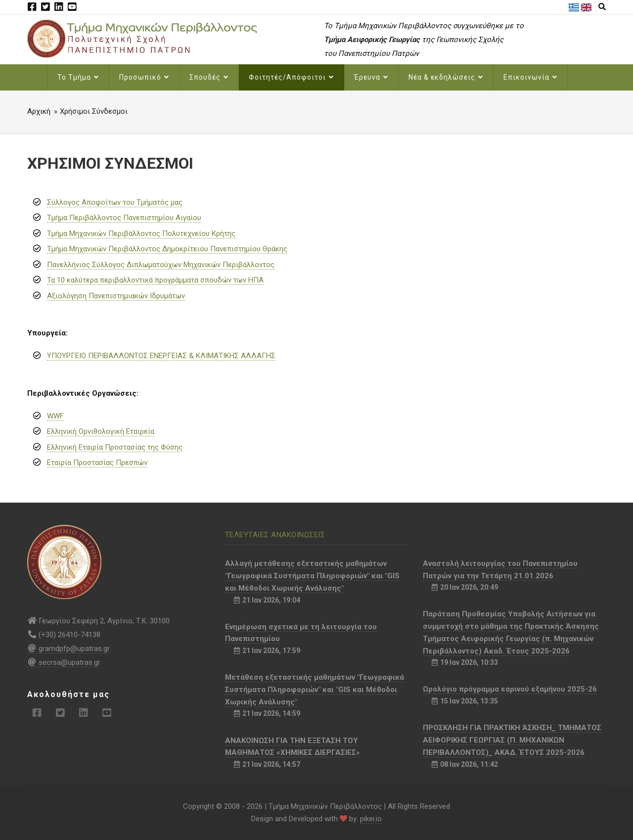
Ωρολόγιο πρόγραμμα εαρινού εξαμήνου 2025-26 (510, 689)
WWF (55, 416)
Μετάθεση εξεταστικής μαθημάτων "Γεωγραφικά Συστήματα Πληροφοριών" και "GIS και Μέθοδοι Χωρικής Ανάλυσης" (315, 690)
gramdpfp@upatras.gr (68, 649)
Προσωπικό (144, 77)
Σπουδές (209, 77)
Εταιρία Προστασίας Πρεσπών (97, 463)
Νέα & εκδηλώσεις (446, 77)
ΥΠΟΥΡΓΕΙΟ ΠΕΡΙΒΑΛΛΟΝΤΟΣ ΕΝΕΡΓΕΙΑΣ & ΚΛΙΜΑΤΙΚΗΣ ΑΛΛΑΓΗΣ (161, 356)
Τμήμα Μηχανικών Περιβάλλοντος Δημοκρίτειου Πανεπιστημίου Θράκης (167, 249)
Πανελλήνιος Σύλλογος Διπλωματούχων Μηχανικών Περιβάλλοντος (161, 265)
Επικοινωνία (530, 77)
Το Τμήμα (78, 77)
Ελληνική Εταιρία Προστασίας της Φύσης (115, 447)
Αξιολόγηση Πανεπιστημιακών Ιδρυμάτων (116, 296)
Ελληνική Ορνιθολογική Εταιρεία (101, 431)
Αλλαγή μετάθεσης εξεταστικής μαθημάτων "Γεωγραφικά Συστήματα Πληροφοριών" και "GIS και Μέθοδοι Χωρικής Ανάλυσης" (312, 576)
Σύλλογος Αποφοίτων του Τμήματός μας (115, 202)
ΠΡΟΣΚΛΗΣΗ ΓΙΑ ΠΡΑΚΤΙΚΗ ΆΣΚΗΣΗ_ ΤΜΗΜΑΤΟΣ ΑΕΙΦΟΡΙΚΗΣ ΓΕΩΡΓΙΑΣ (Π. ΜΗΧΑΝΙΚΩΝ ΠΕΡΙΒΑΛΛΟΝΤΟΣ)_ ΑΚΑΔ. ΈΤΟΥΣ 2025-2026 (512, 740)
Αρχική (39, 111)
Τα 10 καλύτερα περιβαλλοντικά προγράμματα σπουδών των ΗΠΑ (155, 280)
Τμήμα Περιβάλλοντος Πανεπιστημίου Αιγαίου (124, 218)
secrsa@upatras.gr (64, 662)
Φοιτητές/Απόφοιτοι (291, 77)
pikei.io (371, 819)
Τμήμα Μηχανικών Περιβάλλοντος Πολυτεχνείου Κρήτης (141, 233)
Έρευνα (371, 77)
